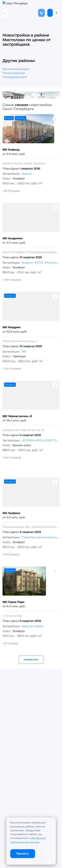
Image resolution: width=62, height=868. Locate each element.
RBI (24, 352)
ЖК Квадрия (11, 327)
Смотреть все (31, 660)
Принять (23, 854)
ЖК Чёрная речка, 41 (17, 416)
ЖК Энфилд (11, 150)
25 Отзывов (11, 191)
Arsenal (26, 174)
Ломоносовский (14, 73)
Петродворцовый (15, 77)
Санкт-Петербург (15, 3)
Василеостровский (16, 69)
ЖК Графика (11, 513)
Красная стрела (32, 626)
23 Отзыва (10, 643)
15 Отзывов (11, 554)
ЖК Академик (13, 238)
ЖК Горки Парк (13, 602)
